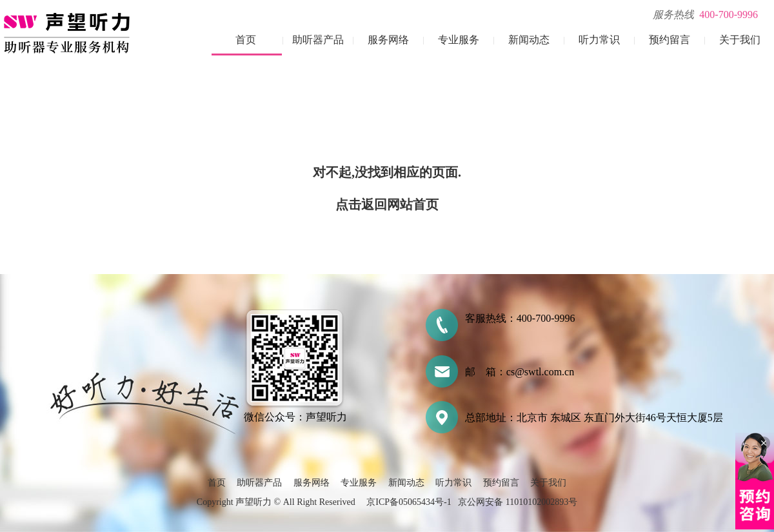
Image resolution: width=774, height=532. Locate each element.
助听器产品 (318, 40)
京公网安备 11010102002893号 (518, 502)
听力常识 (599, 40)
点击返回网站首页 (387, 204)
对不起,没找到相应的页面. (387, 172)
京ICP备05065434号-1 (409, 502)
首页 (246, 40)
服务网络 (388, 40)
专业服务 (459, 40)
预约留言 (670, 40)
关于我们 (740, 40)
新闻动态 (529, 40)
